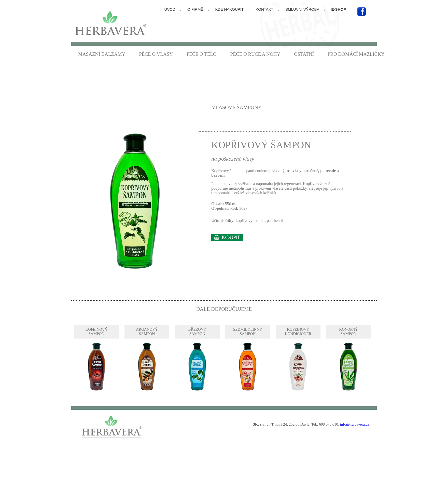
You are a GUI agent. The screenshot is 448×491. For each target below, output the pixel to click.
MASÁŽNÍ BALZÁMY (102, 54)
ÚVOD (170, 9)
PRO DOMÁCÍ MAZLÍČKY (356, 54)
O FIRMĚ (195, 9)
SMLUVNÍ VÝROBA (302, 9)
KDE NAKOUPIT (230, 9)
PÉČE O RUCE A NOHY (255, 54)
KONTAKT (264, 9)
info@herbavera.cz (355, 424)
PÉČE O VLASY (156, 54)
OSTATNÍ (304, 54)
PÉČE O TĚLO (202, 54)
